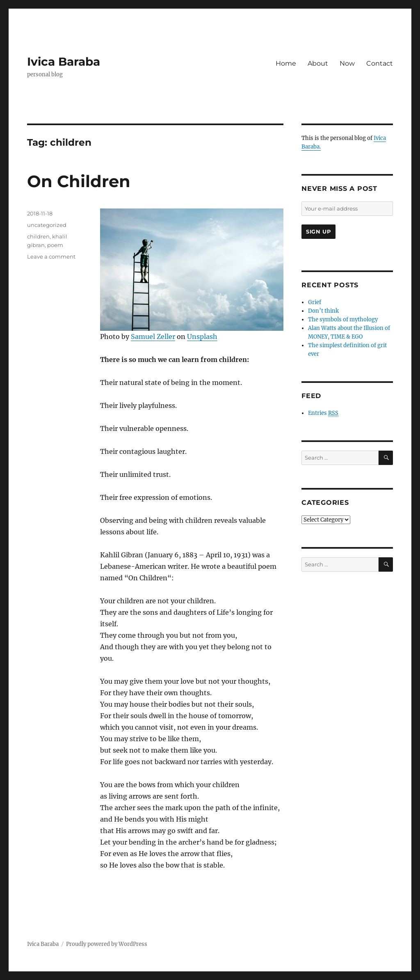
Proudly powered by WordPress (107, 944)
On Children (79, 181)
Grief (315, 302)
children (38, 236)
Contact (380, 63)
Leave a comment (51, 256)
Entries (323, 413)
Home (286, 63)
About (318, 63)
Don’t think (323, 311)
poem (55, 245)
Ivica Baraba (64, 62)
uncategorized (47, 225)
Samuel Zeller (153, 337)
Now (347, 63)
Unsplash (202, 337)
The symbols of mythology (343, 319)
